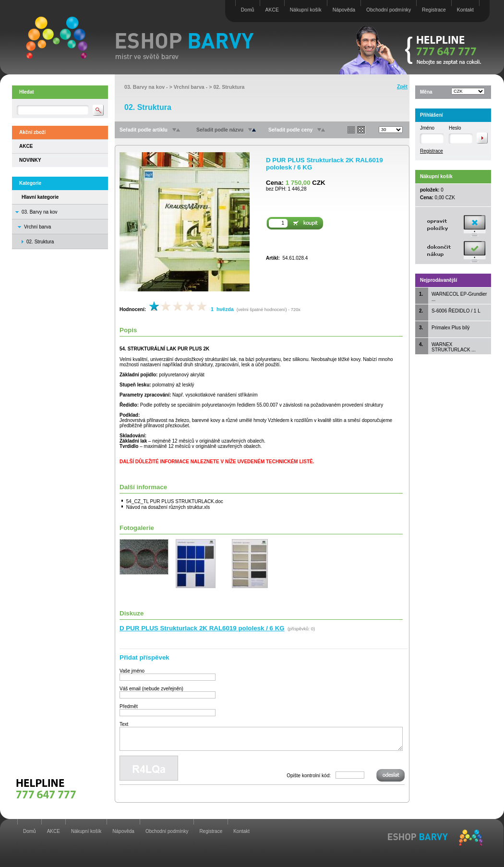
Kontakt (465, 10)
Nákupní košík (306, 10)
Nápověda (344, 10)
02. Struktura (229, 87)
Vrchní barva (37, 227)
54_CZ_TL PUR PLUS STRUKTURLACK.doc (175, 501)
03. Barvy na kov (39, 212)
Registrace (434, 10)
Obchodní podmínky (389, 10)
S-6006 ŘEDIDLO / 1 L (456, 311)
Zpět (402, 87)
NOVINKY (30, 160)
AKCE (272, 10)
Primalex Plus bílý (450, 328)
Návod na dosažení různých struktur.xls (168, 507)
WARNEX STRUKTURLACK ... (454, 347)
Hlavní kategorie (40, 197)
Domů (248, 10)
